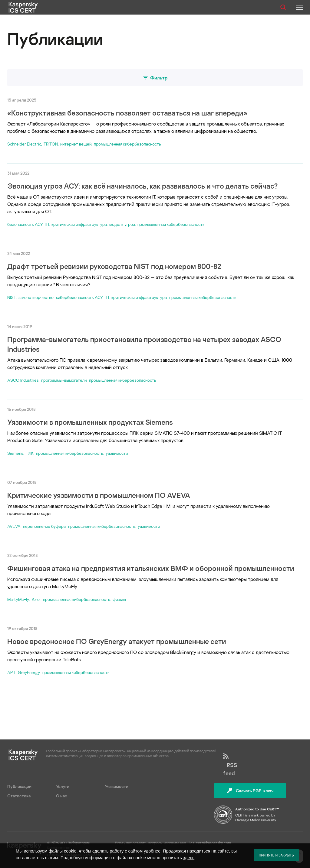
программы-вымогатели (64, 380)
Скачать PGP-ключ (250, 791)
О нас (62, 796)
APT (11, 672)
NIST (12, 297)
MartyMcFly (18, 599)
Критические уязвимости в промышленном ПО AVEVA (99, 495)
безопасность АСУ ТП (28, 224)
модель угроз (122, 224)
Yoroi (36, 599)
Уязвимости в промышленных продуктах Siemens (90, 422)
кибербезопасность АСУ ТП (82, 297)
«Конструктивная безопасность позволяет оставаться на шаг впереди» (127, 113)
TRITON (51, 144)
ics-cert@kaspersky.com (210, 843)
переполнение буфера (44, 526)
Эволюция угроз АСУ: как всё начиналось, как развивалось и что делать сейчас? (142, 186)
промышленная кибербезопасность (127, 144)
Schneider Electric (24, 144)
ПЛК (30, 453)
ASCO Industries (23, 380)
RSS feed (230, 765)
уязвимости (117, 453)
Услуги (63, 786)
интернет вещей (76, 144)
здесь (189, 858)
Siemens (15, 453)
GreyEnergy (29, 672)
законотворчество (36, 297)
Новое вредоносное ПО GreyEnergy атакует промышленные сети (117, 641)
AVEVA (14, 526)
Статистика (19, 796)
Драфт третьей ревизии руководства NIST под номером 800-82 (114, 266)
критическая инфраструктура (79, 224)
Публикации (19, 786)
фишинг (120, 599)
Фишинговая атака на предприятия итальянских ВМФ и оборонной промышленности (151, 568)
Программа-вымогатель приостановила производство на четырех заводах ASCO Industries (144, 344)
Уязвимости (117, 786)
